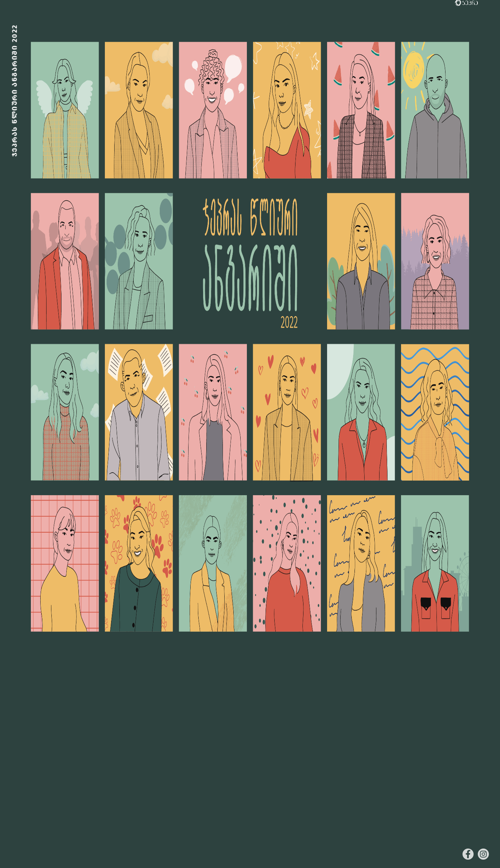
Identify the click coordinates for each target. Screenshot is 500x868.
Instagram (483, 854)
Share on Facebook (468, 854)
